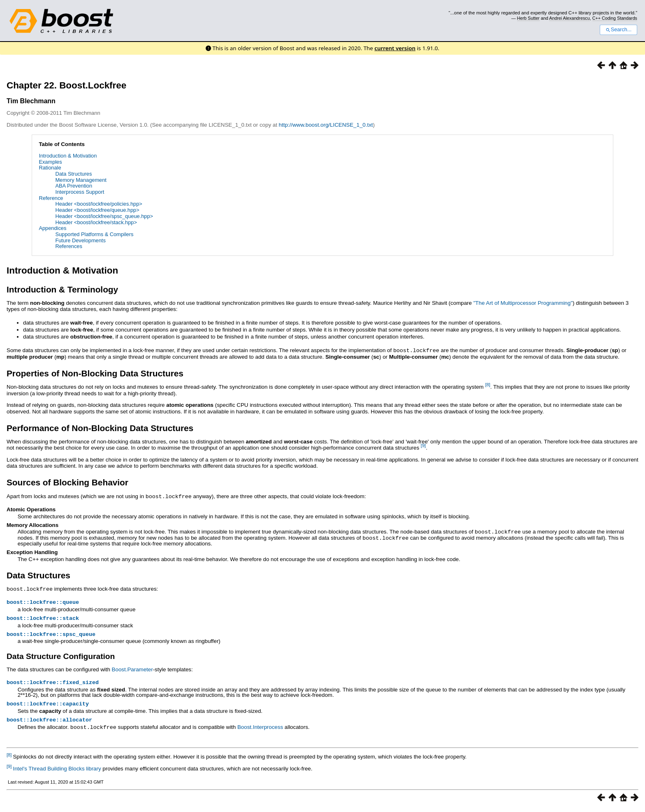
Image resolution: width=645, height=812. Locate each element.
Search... (618, 30)
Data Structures (73, 174)
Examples (50, 162)
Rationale (50, 168)
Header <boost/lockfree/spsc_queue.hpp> (104, 216)
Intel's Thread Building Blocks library (57, 771)
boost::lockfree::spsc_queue (51, 634)
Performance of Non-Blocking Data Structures (100, 428)
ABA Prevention (74, 186)
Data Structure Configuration (61, 657)
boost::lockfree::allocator (49, 722)
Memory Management (81, 180)
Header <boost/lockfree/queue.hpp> (97, 210)
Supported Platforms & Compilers (94, 234)
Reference (51, 198)
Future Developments (80, 240)
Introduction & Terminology (62, 289)
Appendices (52, 228)
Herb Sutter (528, 18)
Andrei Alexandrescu (570, 18)
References (68, 246)
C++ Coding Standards (615, 18)
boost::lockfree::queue (43, 601)
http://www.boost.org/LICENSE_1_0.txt (326, 125)
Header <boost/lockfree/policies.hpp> (99, 204)
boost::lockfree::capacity (48, 705)
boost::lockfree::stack (43, 617)
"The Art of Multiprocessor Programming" (523, 303)
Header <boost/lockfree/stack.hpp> (96, 222)
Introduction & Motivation (68, 156)
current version (395, 48)
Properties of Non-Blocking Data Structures (95, 373)
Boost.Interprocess (260, 730)
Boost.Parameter (132, 670)
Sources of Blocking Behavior (67, 482)
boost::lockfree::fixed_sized (53, 683)
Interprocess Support (80, 192)
